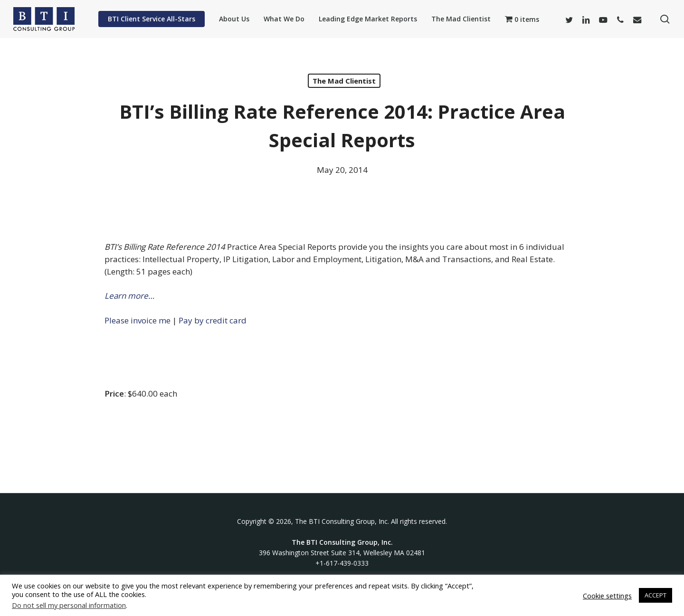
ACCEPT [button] (655, 595)
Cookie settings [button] (607, 596)
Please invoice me (138, 320)
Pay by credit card (213, 320)
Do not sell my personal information (69, 605)
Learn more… (129, 296)
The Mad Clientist (344, 81)
